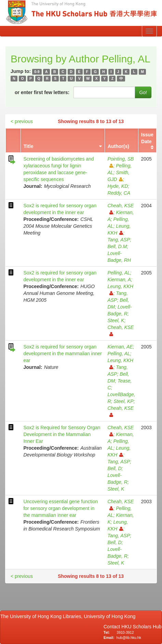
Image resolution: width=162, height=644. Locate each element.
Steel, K (116, 320)
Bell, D (114, 468)
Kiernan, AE (120, 347)
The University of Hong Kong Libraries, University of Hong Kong (69, 616)
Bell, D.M (117, 246)
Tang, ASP (119, 240)
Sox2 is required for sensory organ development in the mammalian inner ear (63, 354)
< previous (22, 121)
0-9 (37, 72)
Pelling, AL (119, 273)
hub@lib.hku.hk (129, 638)
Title (29, 146)
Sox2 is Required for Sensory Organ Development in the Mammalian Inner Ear (62, 434)
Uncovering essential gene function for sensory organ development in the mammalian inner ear (60, 508)
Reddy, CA (119, 193)
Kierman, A (119, 280)
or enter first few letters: (42, 92)
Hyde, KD (118, 186)
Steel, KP (123, 401)
